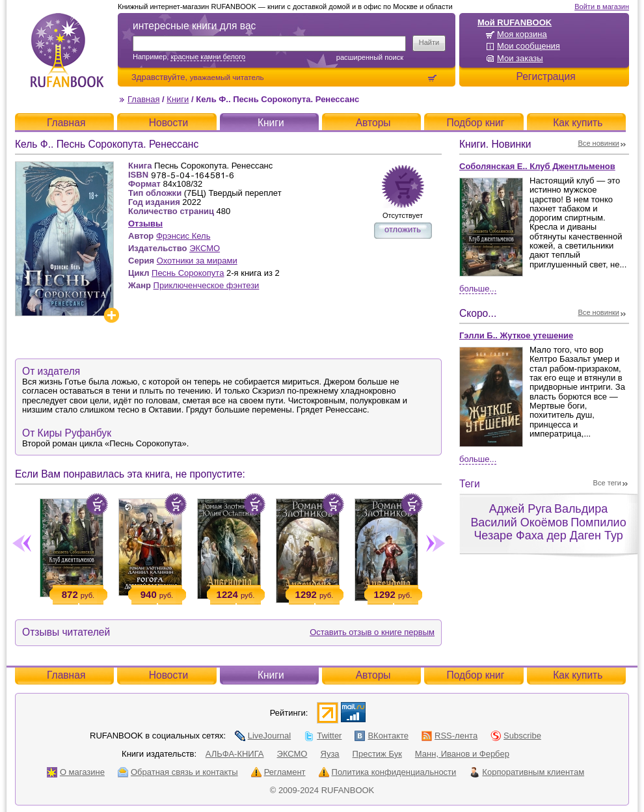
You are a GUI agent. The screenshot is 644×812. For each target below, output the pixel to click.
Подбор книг (475, 123)
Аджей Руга (520, 509)
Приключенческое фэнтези (207, 285)
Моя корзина (522, 34)
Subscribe (516, 736)
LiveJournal (263, 736)
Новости (168, 123)
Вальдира (581, 509)
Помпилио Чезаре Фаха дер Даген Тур (550, 529)
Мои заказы (520, 58)
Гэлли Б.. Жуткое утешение (516, 335)
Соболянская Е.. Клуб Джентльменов (537, 166)
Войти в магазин (602, 7)
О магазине (76, 772)
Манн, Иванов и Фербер (462, 754)
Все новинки (599, 143)
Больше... (478, 289)
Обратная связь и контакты (178, 772)
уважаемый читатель (227, 77)
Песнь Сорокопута (188, 273)
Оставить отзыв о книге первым (372, 632)
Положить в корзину (97, 504)
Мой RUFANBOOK (515, 22)
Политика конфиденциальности (388, 772)
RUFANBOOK (67, 50)
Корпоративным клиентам (527, 772)
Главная (143, 99)
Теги (470, 484)
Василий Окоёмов (519, 522)
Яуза (330, 754)
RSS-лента (449, 736)
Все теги (607, 483)
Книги (178, 99)
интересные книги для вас (194, 26)
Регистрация (545, 76)
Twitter (323, 736)
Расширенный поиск (370, 57)
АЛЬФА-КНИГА (235, 754)
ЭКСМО (205, 248)
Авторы (373, 123)
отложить (403, 229)
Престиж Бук (377, 754)
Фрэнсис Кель (183, 236)
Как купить (578, 123)
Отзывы (145, 223)
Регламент (278, 772)
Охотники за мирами (197, 261)
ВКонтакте (382, 736)
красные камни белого (208, 57)
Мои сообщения (529, 46)
